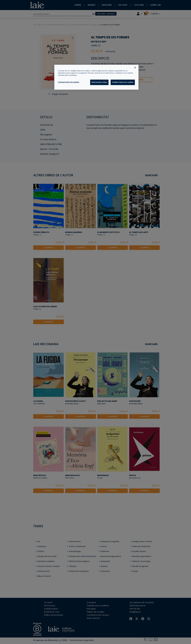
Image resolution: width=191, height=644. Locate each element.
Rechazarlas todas (99, 82)
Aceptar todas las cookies (123, 82)
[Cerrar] (135, 68)
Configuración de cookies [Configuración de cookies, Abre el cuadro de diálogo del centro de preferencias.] (69, 82)
